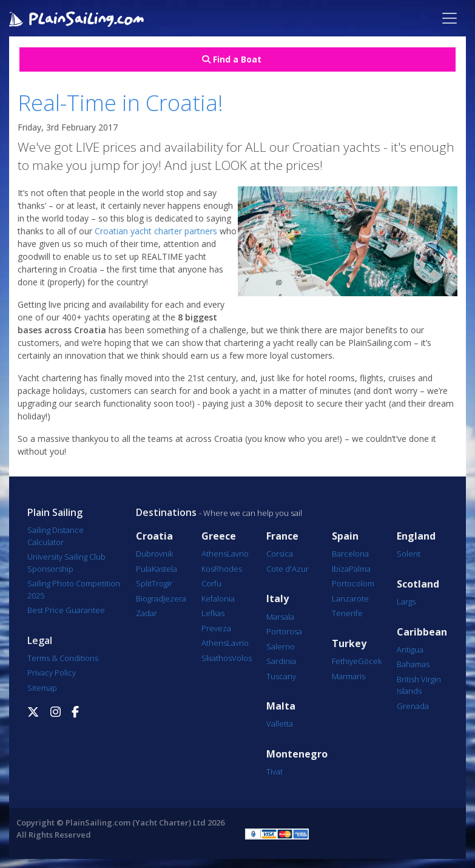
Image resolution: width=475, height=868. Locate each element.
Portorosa (284, 631)
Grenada (413, 706)
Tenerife (347, 613)
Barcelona (350, 554)
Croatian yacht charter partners (156, 231)
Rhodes (228, 569)
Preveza (216, 628)
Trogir (162, 583)
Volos (242, 658)
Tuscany (281, 676)
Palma (360, 569)
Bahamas (413, 664)
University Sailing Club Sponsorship (66, 563)
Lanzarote (350, 598)
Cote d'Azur (288, 569)
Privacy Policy (52, 673)
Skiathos (217, 658)
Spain (345, 536)
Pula (144, 569)
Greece (219, 536)
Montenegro (297, 754)
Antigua (410, 649)
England (416, 536)
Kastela (164, 569)
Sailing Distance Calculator (56, 536)
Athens (214, 554)
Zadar (147, 613)
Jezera (175, 598)
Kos (208, 569)
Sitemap (42, 688)
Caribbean (422, 632)
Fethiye (345, 661)
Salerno (281, 646)
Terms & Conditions (63, 658)
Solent (409, 554)
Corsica (280, 554)
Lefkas (213, 613)
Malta (281, 706)
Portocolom (353, 583)
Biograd (150, 598)
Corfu (211, 583)
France (282, 536)
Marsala (280, 617)
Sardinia (281, 661)
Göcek (370, 661)
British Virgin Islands (419, 685)
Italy (278, 599)
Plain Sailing (55, 512)
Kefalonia (218, 598)
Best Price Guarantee (66, 610)
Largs (406, 602)
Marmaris (349, 676)
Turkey (349, 644)
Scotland (418, 584)
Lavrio (238, 554)
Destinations (166, 512)
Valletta (280, 724)
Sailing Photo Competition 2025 (74, 589)
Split (144, 583)
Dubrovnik (154, 554)
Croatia (154, 536)
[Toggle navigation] (450, 18)
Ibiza (340, 569)
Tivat (275, 771)
